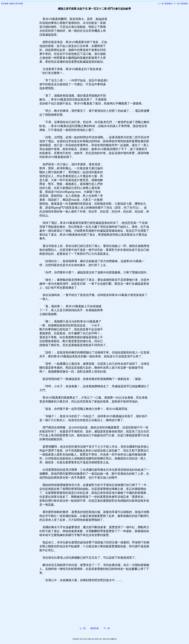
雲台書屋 (5, 4)
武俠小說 (91, 639)
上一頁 (161, 4)
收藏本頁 (113, 639)
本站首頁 (76, 639)
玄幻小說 (83, 639)
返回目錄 (94, 628)
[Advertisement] (128, 56)
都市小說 (98, 639)
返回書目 (168, 4)
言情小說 (106, 639)
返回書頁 (184, 4)
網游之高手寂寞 (17, 4)
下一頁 (176, 4)
